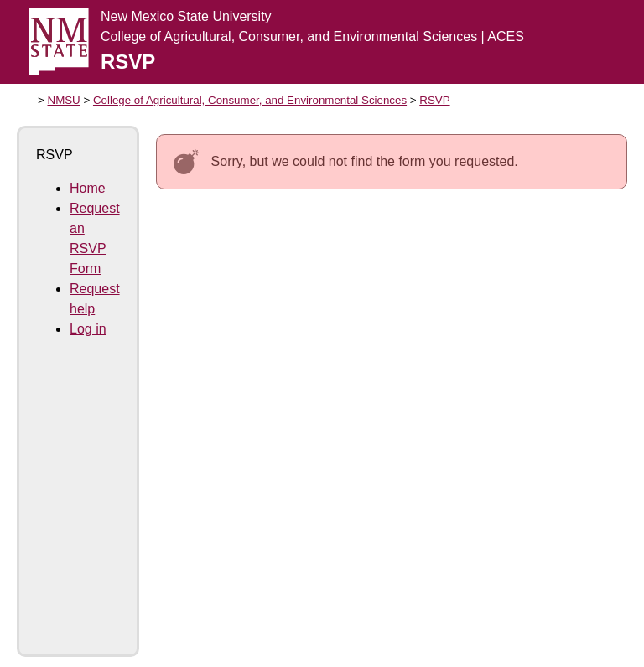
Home (88, 188)
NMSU (64, 100)
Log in (88, 329)
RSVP (434, 100)
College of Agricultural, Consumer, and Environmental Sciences (250, 100)
